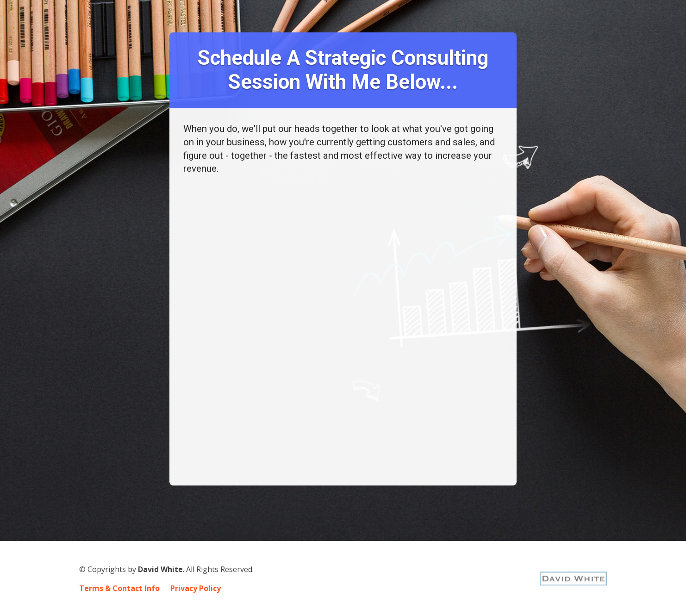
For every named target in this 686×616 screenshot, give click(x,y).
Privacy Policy (196, 589)
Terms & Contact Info (119, 589)
